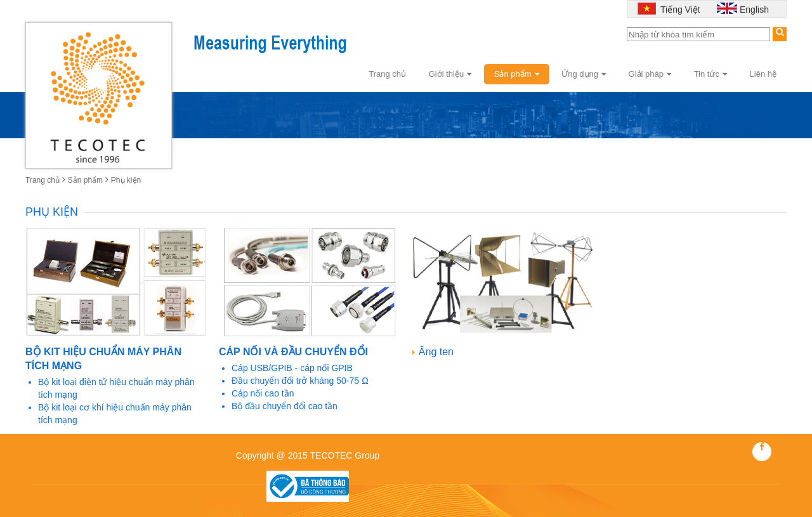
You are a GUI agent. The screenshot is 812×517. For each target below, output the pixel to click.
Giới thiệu (450, 74)
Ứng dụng (584, 74)
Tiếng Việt (679, 10)
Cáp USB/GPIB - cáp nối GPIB (292, 368)
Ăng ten (436, 352)
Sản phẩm (517, 74)
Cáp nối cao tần (263, 393)
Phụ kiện (126, 180)
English (754, 10)
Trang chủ (387, 74)
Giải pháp (650, 74)
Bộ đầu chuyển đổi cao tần (285, 406)
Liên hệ (763, 74)
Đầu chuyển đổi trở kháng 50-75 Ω (300, 381)
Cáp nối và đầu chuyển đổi (293, 352)
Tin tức (710, 74)
